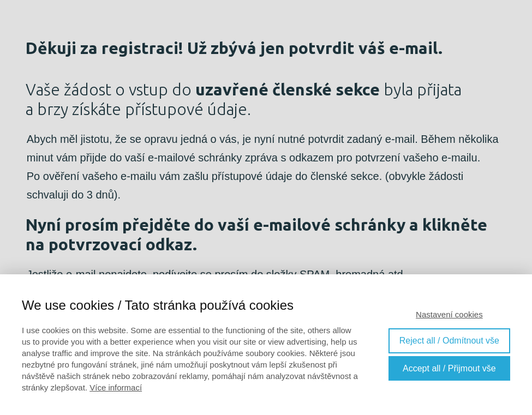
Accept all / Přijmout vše (449, 368)
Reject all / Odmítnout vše (449, 341)
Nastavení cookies (449, 314)
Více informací (116, 387)
